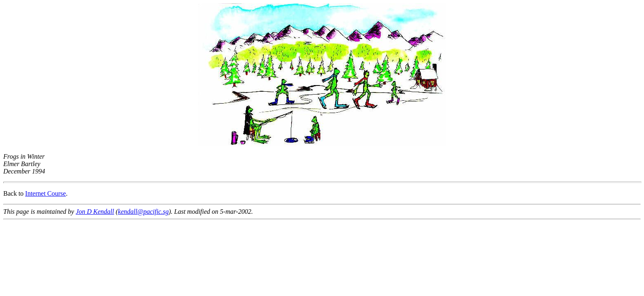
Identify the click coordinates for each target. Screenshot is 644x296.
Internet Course (45, 193)
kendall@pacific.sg (143, 212)
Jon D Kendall (95, 212)
